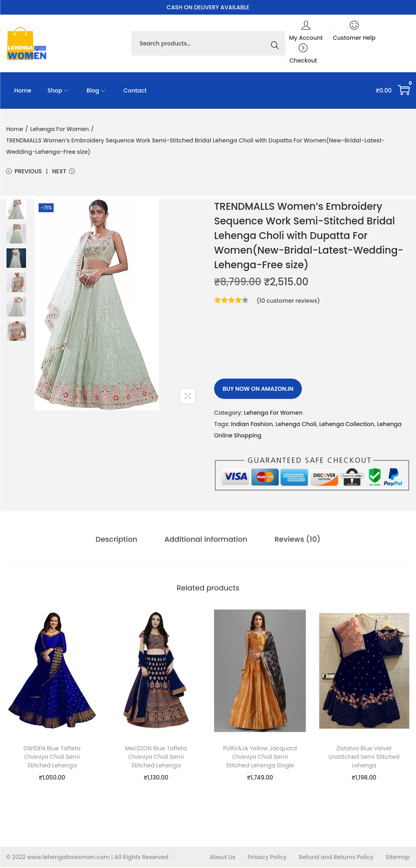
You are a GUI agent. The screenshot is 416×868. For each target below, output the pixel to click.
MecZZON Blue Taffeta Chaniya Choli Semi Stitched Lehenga (156, 758)
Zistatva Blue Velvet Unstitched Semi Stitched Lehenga (364, 758)
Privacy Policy (267, 858)
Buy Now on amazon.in (258, 390)
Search (277, 43)
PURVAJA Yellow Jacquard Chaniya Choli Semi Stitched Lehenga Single (260, 758)
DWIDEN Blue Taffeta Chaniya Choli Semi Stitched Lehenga (52, 758)
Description (119, 540)
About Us (222, 858)
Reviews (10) (295, 540)
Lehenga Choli (296, 425)
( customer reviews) (288, 302)
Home (15, 129)
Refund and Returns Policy (336, 858)
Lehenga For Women (60, 129)
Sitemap (398, 858)
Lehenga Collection (347, 425)
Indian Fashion (252, 425)
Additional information (206, 540)
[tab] (119, 541)
